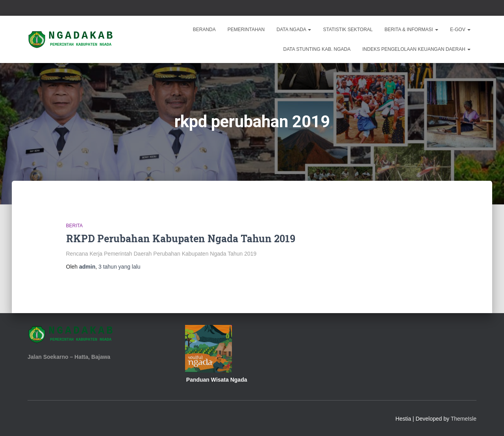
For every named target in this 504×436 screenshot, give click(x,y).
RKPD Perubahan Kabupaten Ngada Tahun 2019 (181, 238)
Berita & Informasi (411, 30)
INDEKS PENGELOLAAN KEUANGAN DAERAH (416, 49)
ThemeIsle (464, 419)
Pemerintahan (246, 30)
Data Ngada (294, 30)
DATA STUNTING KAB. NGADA (317, 49)
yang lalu (120, 267)
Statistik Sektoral (348, 30)
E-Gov (460, 30)
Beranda (204, 30)
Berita (74, 226)
